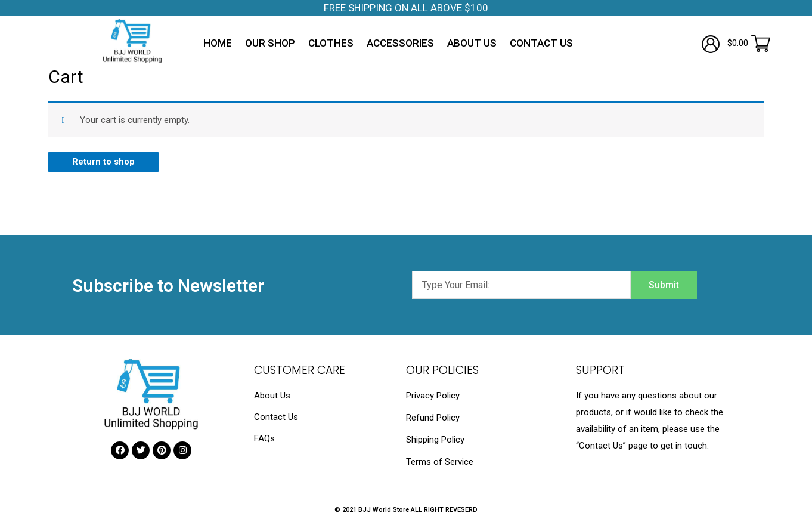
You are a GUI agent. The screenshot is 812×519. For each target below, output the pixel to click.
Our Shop (270, 43)
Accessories (400, 43)
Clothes (331, 43)
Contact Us (541, 43)
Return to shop (103, 162)
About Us (472, 43)
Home (218, 43)
